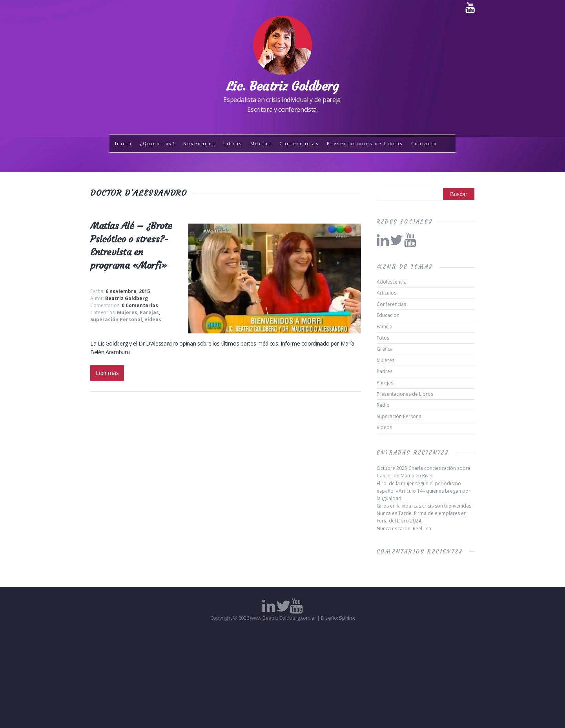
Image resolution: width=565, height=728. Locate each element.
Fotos (383, 338)
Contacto (424, 143)
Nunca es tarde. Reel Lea (404, 529)
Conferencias (299, 143)
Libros (232, 143)
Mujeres (127, 312)
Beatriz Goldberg (127, 298)
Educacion (388, 315)
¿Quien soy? (157, 143)
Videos (153, 319)
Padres (385, 371)
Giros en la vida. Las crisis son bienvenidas (424, 506)
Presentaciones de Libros (365, 143)
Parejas (149, 312)
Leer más (107, 373)
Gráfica (385, 349)
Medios (261, 143)
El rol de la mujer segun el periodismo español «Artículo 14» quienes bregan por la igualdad (424, 491)
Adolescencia (392, 282)
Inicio (123, 143)
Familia (385, 327)
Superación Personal (116, 319)
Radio (383, 405)
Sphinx (347, 618)
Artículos (386, 293)
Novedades (199, 143)
